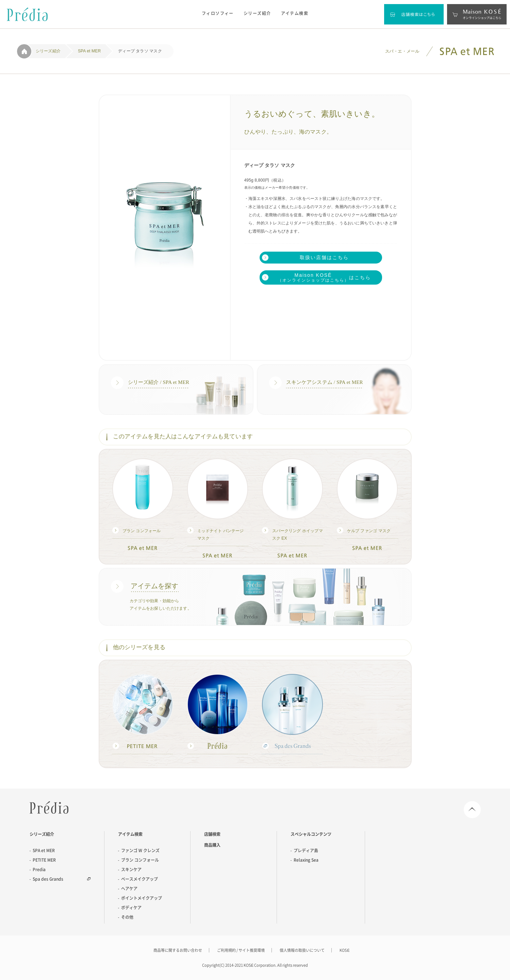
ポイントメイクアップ (142, 898)
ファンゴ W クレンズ (140, 850)
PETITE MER (44, 860)
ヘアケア (129, 889)
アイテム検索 (295, 13)
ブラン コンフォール (140, 860)
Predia (49, 807)
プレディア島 (306, 850)
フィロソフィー (218, 13)
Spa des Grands (48, 879)
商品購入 (212, 845)
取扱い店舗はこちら (324, 257)
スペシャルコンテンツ (311, 834)
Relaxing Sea (306, 860)
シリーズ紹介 (257, 13)
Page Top (472, 810)
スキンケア (131, 869)
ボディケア (131, 908)
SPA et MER (44, 850)
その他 (127, 917)
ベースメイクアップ (139, 879)
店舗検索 (212, 834)
